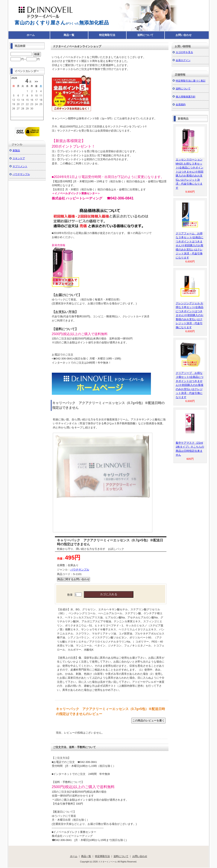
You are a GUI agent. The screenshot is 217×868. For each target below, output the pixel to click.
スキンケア (19, 158)
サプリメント (20, 166)
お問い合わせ (184, 35)
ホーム (31, 35)
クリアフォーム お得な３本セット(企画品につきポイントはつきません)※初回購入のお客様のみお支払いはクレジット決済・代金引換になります (190, 245)
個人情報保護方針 (186, 97)
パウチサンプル (80, 570)
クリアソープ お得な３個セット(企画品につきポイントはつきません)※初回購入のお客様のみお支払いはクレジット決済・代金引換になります (190, 385)
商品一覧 (69, 35)
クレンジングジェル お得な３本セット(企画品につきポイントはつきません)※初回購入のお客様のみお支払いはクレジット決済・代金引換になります (190, 315)
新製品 (16, 150)
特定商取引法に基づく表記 (191, 81)
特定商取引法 (107, 35)
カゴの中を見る (184, 52)
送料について (145, 35)
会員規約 (181, 104)
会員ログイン (183, 60)
